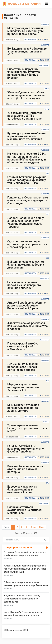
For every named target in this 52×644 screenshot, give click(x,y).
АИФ (48, 173)
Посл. (42, 527)
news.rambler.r (44, 65)
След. (33, 527)
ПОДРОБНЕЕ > (30, 40)
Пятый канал (44, 279)
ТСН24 (47, 89)
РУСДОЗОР (45, 150)
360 (48, 214)
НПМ (47, 483)
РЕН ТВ (47, 109)
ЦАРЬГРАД (45, 24)
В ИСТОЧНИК (43, 40)
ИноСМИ (46, 422)
